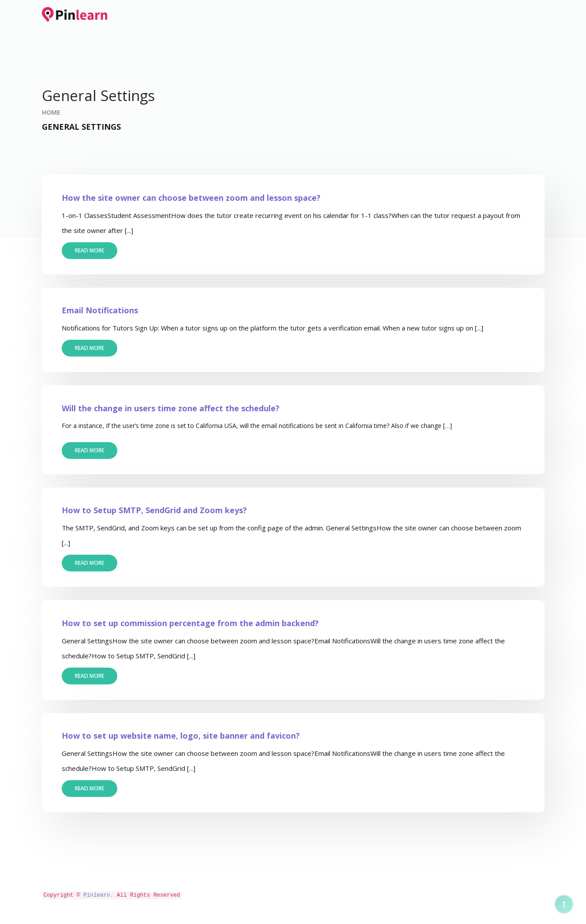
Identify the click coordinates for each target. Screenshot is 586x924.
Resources (521, 18)
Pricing (479, 18)
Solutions (438, 18)
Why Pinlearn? (345, 18)
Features (395, 18)
